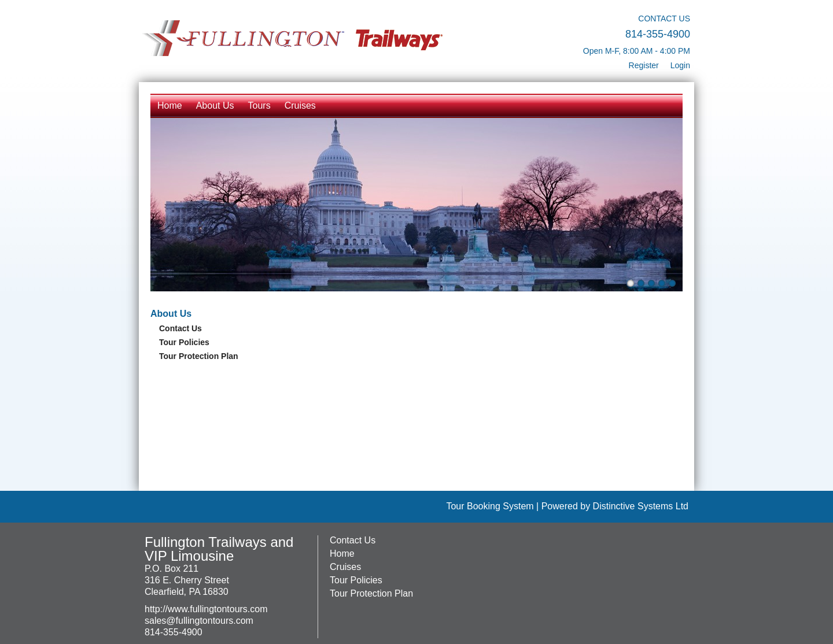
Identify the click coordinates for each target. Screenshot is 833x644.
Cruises (300, 106)
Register (644, 65)
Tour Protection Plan (199, 356)
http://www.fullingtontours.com (206, 609)
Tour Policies (184, 342)
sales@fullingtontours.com (199, 621)
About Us (215, 106)
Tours (259, 106)
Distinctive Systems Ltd (641, 506)
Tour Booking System (490, 506)
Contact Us (180, 328)
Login (680, 65)
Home (170, 106)
